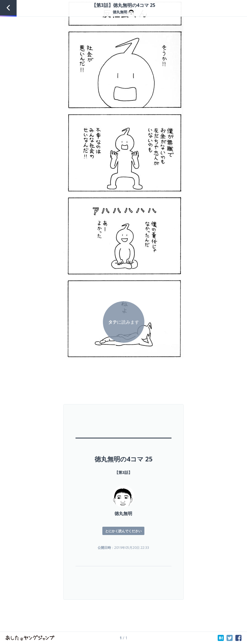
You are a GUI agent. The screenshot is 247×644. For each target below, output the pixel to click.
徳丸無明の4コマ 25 (123, 459)
